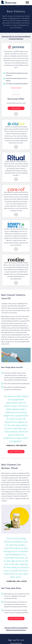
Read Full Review (16, 88)
